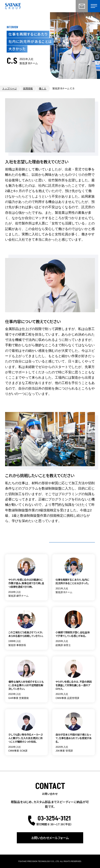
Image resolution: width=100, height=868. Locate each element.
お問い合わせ (82, 6)
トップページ (10, 88)
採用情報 (28, 88)
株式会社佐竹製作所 (13, 6)
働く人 (43, 88)
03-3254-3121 (54, 818)
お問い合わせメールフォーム (50, 838)
